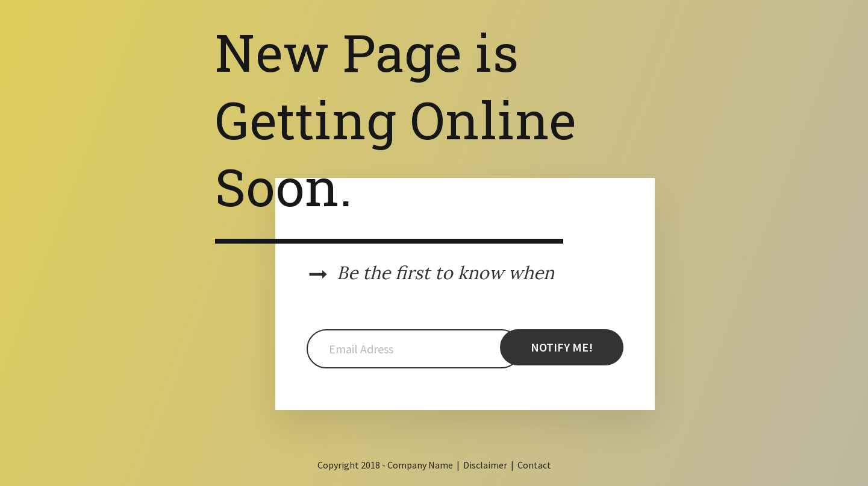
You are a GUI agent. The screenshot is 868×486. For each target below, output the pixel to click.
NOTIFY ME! (562, 347)
